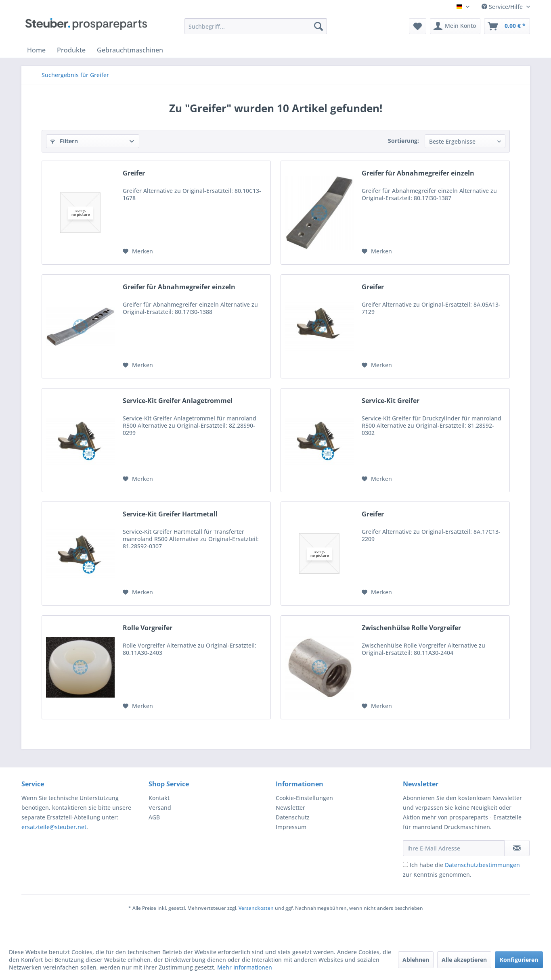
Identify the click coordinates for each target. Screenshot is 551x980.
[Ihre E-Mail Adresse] (454, 848)
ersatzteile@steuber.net (54, 827)
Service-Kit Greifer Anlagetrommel (178, 401)
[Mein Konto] (455, 26)
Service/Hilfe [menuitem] (503, 7)
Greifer (134, 173)
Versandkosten (256, 908)
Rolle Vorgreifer (148, 628)
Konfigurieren (519, 960)
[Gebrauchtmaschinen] (130, 50)
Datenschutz (293, 817)
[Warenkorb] (507, 26)
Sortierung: (403, 141)
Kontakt (159, 798)
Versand (160, 808)
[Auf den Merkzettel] (138, 251)
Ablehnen (416, 960)
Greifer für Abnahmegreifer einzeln (418, 173)
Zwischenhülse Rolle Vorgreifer (411, 628)
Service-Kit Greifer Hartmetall (170, 514)
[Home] (36, 50)
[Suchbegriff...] (256, 26)
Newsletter (290, 808)
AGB (154, 817)
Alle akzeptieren (464, 960)
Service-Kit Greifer (391, 401)
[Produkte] (71, 50)
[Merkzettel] (418, 26)
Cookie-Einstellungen (304, 798)
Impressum (291, 827)
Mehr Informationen (245, 967)
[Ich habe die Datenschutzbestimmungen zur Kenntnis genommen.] (405, 864)
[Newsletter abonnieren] (517, 848)
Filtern (64, 141)
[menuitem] (256, 26)
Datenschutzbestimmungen (482, 865)
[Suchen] (318, 26)
